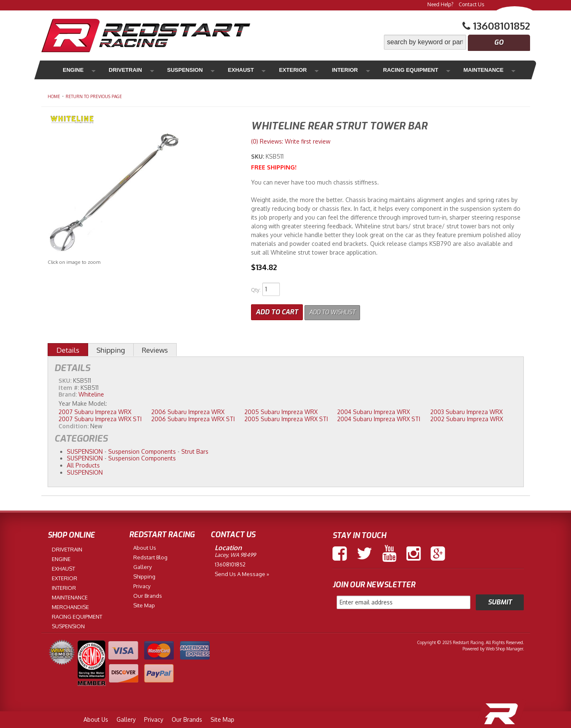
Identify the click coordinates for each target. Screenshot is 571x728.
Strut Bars (195, 450)
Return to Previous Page (94, 96)
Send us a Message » (242, 572)
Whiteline (91, 393)
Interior (298, 70)
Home (54, 96)
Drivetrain (115, 70)
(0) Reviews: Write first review (291, 141)
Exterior (256, 70)
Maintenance (424, 70)
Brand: (68, 393)
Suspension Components (142, 450)
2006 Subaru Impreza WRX (188, 411)
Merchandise (482, 70)
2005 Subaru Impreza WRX (281, 411)
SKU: (258, 156)
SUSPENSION (85, 450)
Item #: (70, 386)
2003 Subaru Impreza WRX (466, 411)
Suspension (166, 70)
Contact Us (471, 4)
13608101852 (230, 563)
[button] (457, 42)
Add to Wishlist (337, 311)
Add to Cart (277, 311)
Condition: (74, 424)
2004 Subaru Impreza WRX (373, 411)
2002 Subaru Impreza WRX (467, 417)
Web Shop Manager (504, 647)
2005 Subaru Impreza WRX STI (286, 417)
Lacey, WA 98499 (235, 553)
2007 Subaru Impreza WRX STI (100, 417)
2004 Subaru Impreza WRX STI (379, 417)
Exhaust (213, 70)
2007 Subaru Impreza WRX (95, 411)
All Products (83, 464)
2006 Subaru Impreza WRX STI (193, 417)
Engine (72, 70)
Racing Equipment (357, 70)
